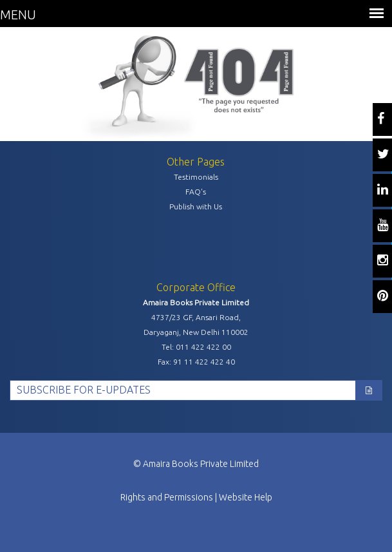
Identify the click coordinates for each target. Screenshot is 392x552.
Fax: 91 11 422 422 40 (196, 362)
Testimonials (196, 177)
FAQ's (196, 192)
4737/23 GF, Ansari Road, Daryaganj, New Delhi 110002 (196, 325)
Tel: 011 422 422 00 (196, 347)
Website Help (246, 497)
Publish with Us (196, 206)
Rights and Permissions (167, 497)
